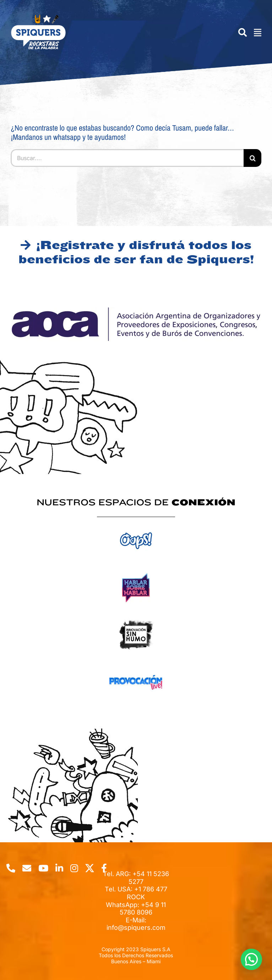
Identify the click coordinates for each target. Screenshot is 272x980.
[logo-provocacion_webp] (136, 665)
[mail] (27, 868)
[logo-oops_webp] (136, 524)
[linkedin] (59, 868)
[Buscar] (252, 158)
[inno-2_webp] (136, 618)
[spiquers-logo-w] (38, 17)
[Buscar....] (127, 158)
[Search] (239, 33)
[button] (251, 959)
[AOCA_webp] (136, 310)
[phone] (11, 868)
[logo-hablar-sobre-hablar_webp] (136, 571)
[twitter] (90, 868)
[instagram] (74, 868)
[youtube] (43, 868)
